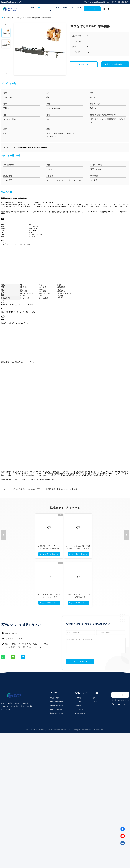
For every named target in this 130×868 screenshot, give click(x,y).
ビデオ (45, 7)
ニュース (95, 702)
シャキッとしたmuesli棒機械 (15, 489)
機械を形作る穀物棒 (23, 18)
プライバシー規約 (31, 730)
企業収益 (78, 698)
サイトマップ (80, 709)
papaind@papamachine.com (15, 639)
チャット (92, 9)
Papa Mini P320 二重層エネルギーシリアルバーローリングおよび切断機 (78, 549)
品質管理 (78, 706)
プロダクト (11, 18)
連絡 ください (68, 9)
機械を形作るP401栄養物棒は (11, 212)
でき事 (79, 7)
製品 (38, 7)
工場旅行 (78, 702)
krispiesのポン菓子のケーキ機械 (38, 489)
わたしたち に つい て (55, 9)
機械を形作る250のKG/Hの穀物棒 (64, 489)
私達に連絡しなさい (81, 714)
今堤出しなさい (80, 661)
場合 (94, 698)
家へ (32, 7)
